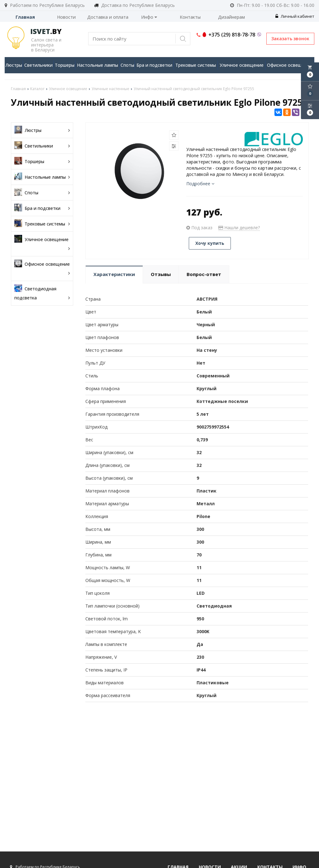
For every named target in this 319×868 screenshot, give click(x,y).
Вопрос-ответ (204, 274)
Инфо (149, 17)
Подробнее (200, 184)
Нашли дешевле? (239, 228)
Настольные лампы (98, 65)
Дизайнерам (231, 17)
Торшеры (65, 65)
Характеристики (114, 274)
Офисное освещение (290, 65)
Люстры (14, 65)
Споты (127, 65)
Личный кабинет (295, 16)
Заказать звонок (290, 39)
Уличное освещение (242, 65)
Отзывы (161, 274)
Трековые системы (196, 65)
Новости (66, 17)
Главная (25, 17)
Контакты (190, 17)
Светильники (38, 65)
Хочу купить (210, 243)
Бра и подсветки (154, 65)
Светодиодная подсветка (42, 293)
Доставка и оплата (108, 17)
